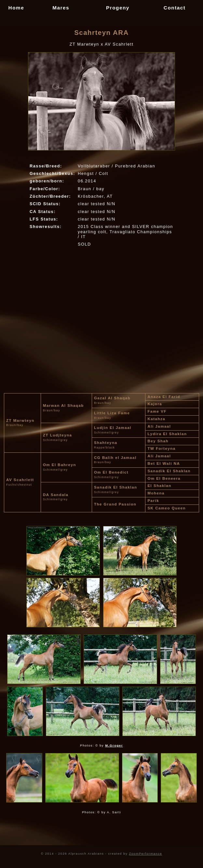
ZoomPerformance (145, 854)
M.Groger (114, 745)
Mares (61, 8)
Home (16, 8)
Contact (175, 8)
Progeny (118, 8)
